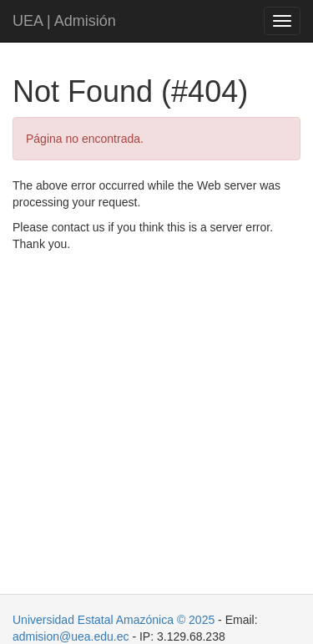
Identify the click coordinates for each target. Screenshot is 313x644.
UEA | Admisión (64, 21)
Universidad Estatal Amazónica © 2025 (114, 620)
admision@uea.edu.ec (71, 636)
